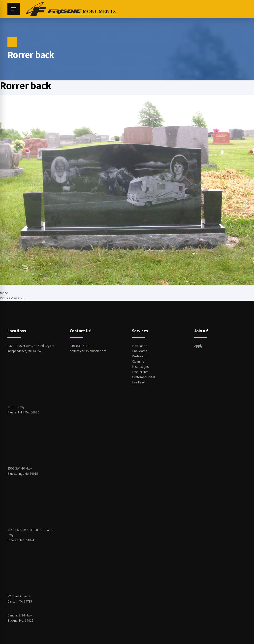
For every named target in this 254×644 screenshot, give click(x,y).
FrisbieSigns (140, 367)
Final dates (140, 351)
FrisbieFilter (140, 372)
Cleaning (138, 361)
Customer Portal (144, 377)
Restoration (140, 356)
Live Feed (139, 382)
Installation (140, 346)
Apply (198, 346)
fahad (4, 293)
